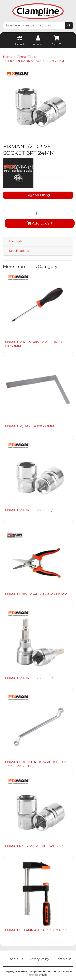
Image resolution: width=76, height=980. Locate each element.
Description (17, 241)
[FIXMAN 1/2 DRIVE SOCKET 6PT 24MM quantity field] (38, 213)
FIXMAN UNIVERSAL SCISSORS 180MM (36, 594)
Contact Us (63, 959)
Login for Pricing (38, 195)
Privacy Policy (39, 959)
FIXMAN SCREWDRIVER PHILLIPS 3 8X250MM (34, 344)
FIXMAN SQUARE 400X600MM (30, 426)
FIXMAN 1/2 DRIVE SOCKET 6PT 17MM (35, 846)
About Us (16, 959)
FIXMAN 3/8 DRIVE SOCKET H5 (30, 678)
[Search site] (69, 26)
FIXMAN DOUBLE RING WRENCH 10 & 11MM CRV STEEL (36, 764)
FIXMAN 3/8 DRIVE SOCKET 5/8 (30, 510)
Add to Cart (40, 223)
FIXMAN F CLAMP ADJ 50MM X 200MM (36, 930)
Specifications (19, 251)
